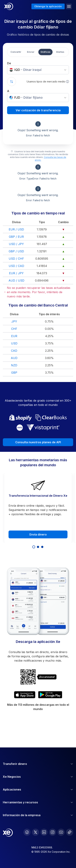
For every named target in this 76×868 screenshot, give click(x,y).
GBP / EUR (16, 237)
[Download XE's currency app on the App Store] (25, 695)
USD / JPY (16, 244)
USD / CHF (16, 259)
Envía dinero (38, 534)
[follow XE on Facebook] (27, 832)
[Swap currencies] (12, 82)
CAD (14, 351)
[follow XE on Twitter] (36, 832)
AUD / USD (16, 280)
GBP (14, 373)
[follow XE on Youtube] (61, 832)
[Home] (9, 6)
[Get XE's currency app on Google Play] (50, 695)
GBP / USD (16, 251)
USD (14, 343)
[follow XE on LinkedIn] (44, 832)
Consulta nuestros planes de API (38, 442)
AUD (14, 358)
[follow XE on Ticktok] (70, 832)
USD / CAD (16, 266)
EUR (14, 336)
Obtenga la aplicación (48, 6)
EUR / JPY (16, 273)
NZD (14, 365)
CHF (14, 329)
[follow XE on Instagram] (53, 832)
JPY (14, 321)
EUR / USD (16, 229)
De (9, 63)
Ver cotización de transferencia (38, 110)
